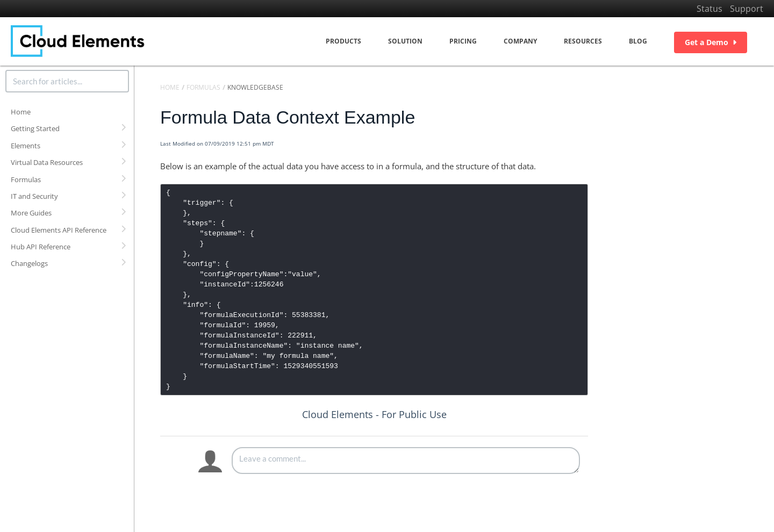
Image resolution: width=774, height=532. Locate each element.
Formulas (26, 179)
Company (520, 41)
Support (747, 9)
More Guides (31, 213)
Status (709, 9)
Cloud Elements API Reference (59, 230)
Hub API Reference (41, 247)
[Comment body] (406, 461)
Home (21, 112)
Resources (583, 41)
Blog (638, 41)
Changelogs (29, 263)
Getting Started (35, 128)
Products (343, 41)
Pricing (463, 41)
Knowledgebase (255, 87)
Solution (405, 41)
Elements (26, 146)
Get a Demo (711, 42)
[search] (67, 81)
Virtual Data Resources (47, 162)
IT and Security (34, 196)
